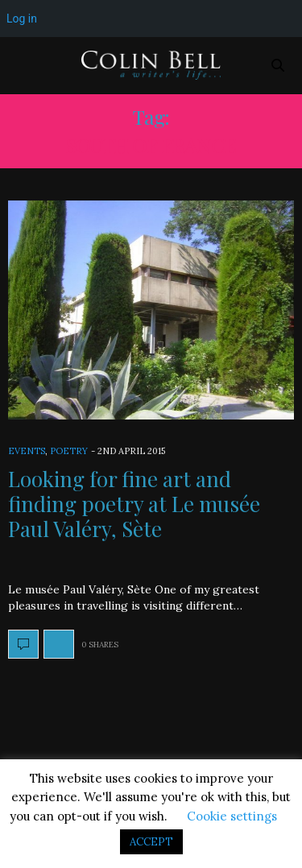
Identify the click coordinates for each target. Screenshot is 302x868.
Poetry (69, 451)
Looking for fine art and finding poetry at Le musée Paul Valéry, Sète (134, 504)
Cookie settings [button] (232, 816)
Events (27, 451)
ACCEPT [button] (151, 842)
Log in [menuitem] (22, 19)
